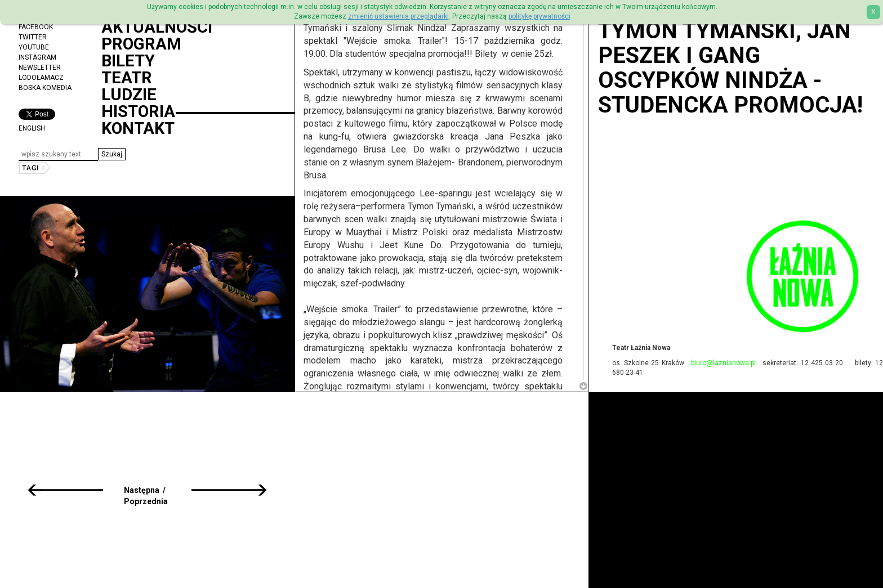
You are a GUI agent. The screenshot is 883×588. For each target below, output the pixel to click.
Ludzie (129, 95)
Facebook (36, 27)
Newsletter (40, 68)
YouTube (34, 47)
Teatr (127, 78)
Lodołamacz (41, 78)
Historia (138, 111)
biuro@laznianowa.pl (723, 363)
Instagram (37, 57)
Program (141, 44)
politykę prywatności (539, 16)
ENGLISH (32, 128)
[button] (112, 154)
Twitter (33, 37)
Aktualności (157, 27)
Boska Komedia (45, 88)
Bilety (128, 61)
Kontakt (138, 128)
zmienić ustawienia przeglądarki (398, 16)
